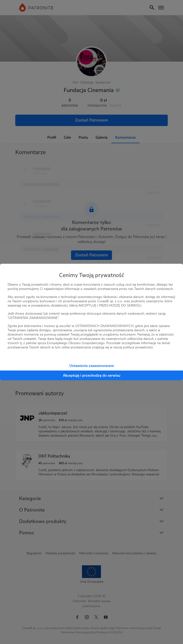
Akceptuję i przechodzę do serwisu (92, 375)
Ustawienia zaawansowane (92, 366)
